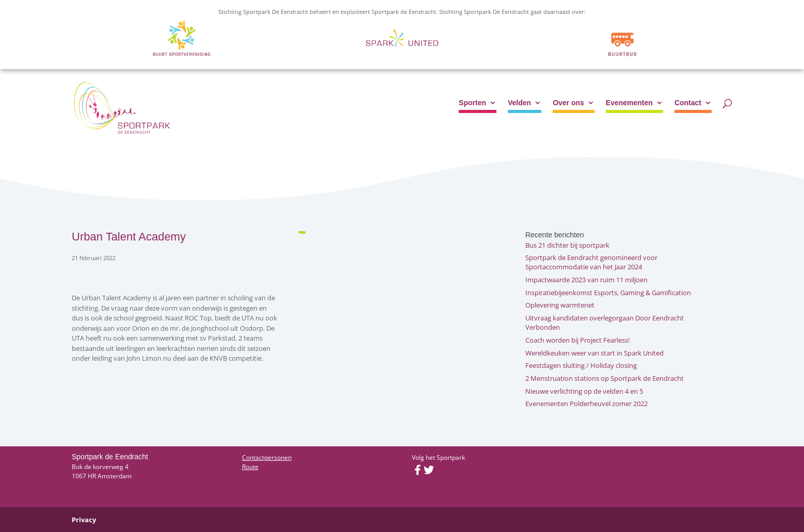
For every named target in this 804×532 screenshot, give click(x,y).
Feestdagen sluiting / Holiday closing (581, 365)
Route (250, 467)
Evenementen (629, 103)
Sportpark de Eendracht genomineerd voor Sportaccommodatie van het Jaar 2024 (591, 262)
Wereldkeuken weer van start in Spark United (594, 353)
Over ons (568, 103)
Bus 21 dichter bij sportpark (567, 245)
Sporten (472, 103)
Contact (688, 103)
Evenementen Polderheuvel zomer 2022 (586, 404)
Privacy (84, 520)
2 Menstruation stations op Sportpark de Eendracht (605, 378)
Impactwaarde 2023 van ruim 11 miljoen (586, 280)
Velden (519, 103)
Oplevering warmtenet (560, 305)
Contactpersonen (267, 457)
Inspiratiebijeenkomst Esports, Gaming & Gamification (608, 293)
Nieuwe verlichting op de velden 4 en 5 (584, 391)
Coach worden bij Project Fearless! (577, 340)
